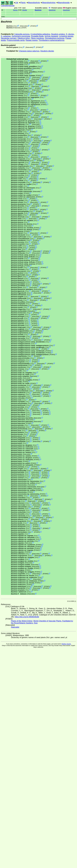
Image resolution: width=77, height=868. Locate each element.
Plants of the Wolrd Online (22, 621)
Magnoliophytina (49, 3)
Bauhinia (38, 10)
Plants (23, 3)
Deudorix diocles (47, 51)
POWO (33, 26)
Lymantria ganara (66, 36)
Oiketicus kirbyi (24, 38)
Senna (15, 10)
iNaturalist (24, 26)
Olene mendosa (37, 38)
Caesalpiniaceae (8, 6)
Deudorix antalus (58, 34)
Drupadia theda (37, 36)
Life (17, 3)
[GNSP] (24, 28)
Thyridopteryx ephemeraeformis (52, 40)
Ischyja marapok (51, 36)
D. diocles (70, 34)
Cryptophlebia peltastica (40, 34)
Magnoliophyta (34, 3)
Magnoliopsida (64, 3)
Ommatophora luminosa (55, 38)
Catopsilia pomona (22, 34)
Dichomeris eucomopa (21, 36)
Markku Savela (66, 644)
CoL (15, 26)
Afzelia (24, 10)
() (52, 10)
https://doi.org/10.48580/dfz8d (27, 617)
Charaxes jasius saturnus (29, 51)
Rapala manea (32, 40)
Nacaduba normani (9, 38)
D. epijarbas (6, 36)
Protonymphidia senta (16, 40)
